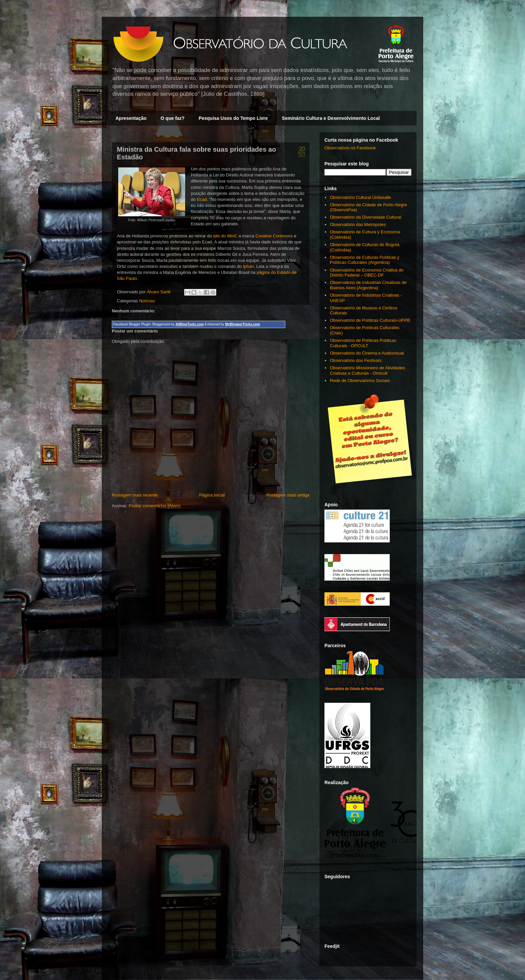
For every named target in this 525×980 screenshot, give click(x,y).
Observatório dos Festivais (356, 360)
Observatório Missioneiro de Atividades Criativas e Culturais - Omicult (367, 370)
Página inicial (212, 495)
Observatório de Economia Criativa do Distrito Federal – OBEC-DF (367, 273)
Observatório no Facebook (350, 148)
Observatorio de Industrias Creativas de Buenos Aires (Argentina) (368, 285)
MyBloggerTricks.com (242, 324)
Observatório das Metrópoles (358, 224)
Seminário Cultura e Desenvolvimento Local (331, 118)
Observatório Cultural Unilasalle (360, 197)
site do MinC (225, 236)
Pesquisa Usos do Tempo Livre (233, 118)
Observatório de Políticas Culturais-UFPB (370, 320)
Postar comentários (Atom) (155, 506)
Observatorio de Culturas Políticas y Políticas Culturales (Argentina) (364, 260)
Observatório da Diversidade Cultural (365, 217)
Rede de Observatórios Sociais (360, 381)
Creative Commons (274, 236)
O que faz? (173, 118)
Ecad (202, 199)
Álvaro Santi (159, 292)
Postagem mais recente (135, 495)
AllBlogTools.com (190, 324)
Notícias (147, 301)
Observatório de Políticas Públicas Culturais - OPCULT (363, 343)
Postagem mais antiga (288, 495)
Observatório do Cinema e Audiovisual (367, 353)
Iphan (248, 266)
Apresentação (131, 118)
